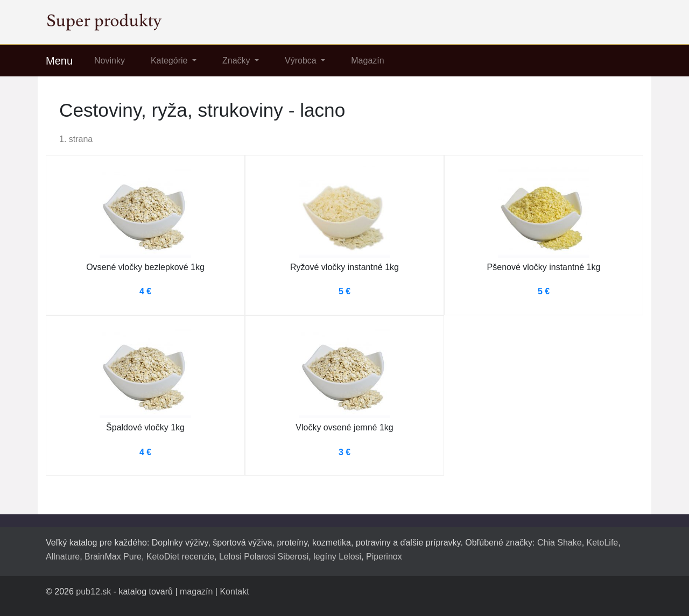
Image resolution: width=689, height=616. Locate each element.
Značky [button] (237, 61)
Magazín (367, 61)
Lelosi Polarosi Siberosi (264, 557)
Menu (59, 61)
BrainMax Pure (113, 557)
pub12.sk (93, 592)
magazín (196, 592)
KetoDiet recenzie (180, 557)
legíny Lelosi (337, 557)
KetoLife (603, 543)
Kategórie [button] (170, 61)
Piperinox (384, 557)
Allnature (63, 557)
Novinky (110, 61)
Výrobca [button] (302, 61)
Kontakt (234, 592)
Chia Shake (560, 543)
